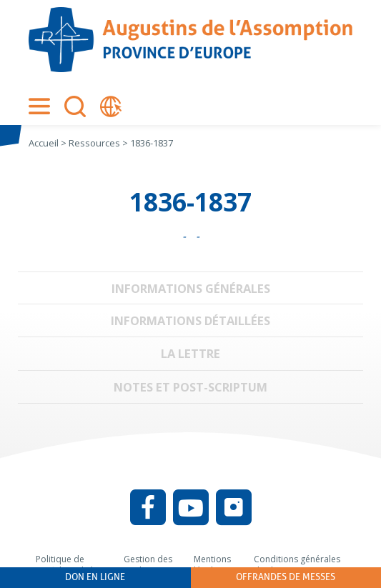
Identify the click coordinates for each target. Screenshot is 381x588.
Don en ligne (95, 577)
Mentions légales (212, 565)
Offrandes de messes (286, 577)
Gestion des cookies (148, 565)
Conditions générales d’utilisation (297, 565)
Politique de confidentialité (65, 565)
